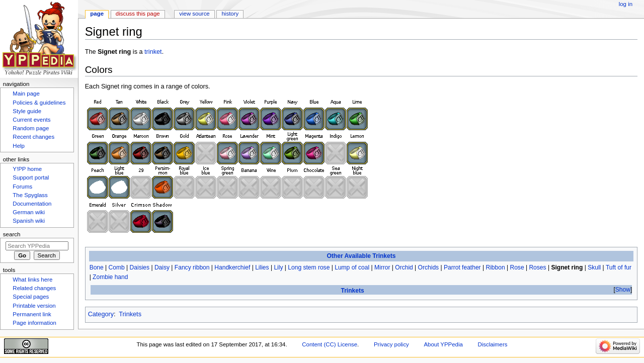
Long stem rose (309, 267)
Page (97, 14)
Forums (22, 187)
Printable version (34, 306)
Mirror (382, 267)
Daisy (162, 267)
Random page (31, 128)
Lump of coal (352, 267)
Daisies (140, 267)
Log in (626, 4)
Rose (517, 267)
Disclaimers (492, 344)
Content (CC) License (330, 344)
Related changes (34, 288)
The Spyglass (30, 195)
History (230, 14)
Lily (278, 267)
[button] (623, 290)
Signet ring (567, 267)
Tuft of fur (619, 267)
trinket (153, 52)
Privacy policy (391, 344)
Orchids (429, 267)
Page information (34, 323)
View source (194, 14)
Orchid (404, 267)
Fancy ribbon (192, 267)
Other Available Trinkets (361, 256)
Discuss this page (138, 14)
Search (12, 234)
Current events (31, 120)
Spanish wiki (29, 221)
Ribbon (495, 267)
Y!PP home (27, 169)
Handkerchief (232, 267)
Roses (537, 267)
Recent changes (33, 137)
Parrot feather (462, 267)
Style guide (27, 111)
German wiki (29, 212)
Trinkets (352, 291)
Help (19, 146)
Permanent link (32, 314)
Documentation (32, 204)
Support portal (31, 177)
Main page (26, 94)
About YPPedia (444, 344)
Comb (117, 267)
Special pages (31, 297)
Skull (594, 267)
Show (623, 290)
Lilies (262, 267)
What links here (32, 280)
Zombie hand (110, 277)
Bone (97, 267)
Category (101, 314)
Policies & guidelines (39, 103)
